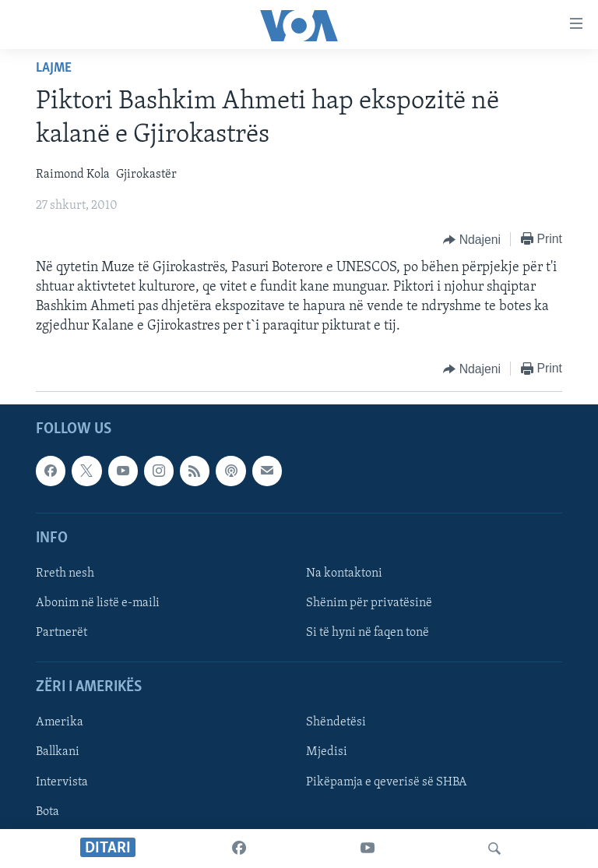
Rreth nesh (65, 573)
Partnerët (62, 633)
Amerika (60, 722)
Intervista (62, 782)
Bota (47, 811)
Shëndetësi (336, 722)
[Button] (472, 240)
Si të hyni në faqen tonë (368, 633)
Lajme (54, 68)
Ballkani (58, 752)
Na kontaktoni (344, 573)
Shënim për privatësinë (369, 603)
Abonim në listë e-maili (98, 603)
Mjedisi (327, 752)
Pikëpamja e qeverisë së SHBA (387, 782)
